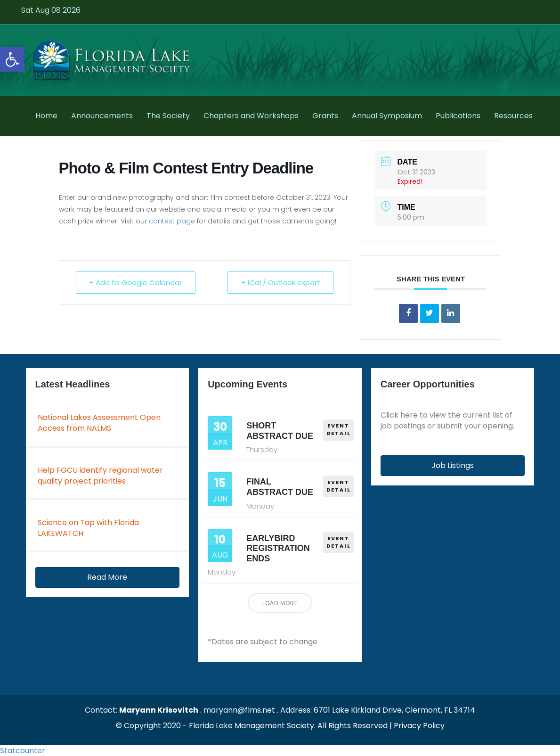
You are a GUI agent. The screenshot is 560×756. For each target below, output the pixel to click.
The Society (168, 116)
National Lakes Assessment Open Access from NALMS (99, 423)
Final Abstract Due (280, 487)
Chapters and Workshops (251, 116)
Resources (513, 116)
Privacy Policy (419, 726)
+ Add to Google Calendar (136, 283)
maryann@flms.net (239, 710)
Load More (280, 603)
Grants (325, 116)
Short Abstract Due (280, 431)
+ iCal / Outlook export (280, 283)
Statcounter (23, 751)
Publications (458, 116)
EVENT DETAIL (339, 429)
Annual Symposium (387, 116)
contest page (172, 221)
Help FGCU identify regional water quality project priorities (100, 476)
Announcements (102, 116)
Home (46, 116)
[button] (108, 577)
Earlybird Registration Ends (278, 548)
